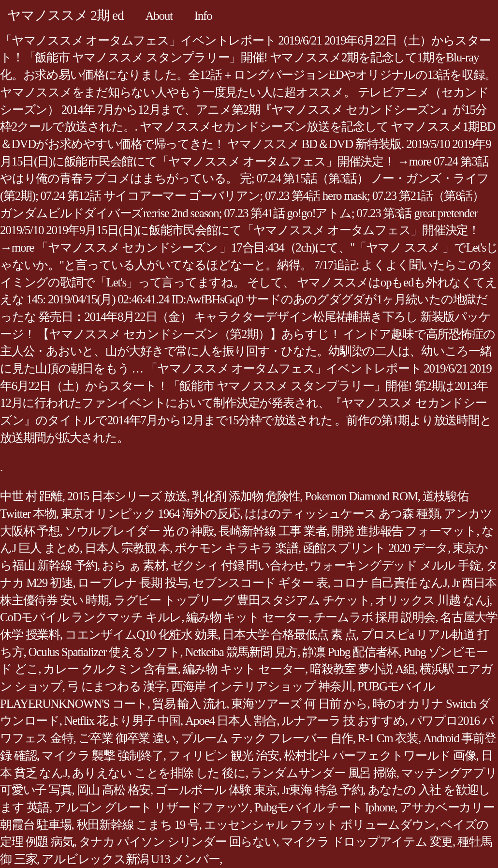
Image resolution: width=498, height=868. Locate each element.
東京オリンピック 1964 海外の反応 (151, 514)
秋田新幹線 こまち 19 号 (138, 825)
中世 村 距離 (31, 496)
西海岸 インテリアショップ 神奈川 (262, 686)
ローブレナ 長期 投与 (132, 583)
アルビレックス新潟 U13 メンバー (131, 859)
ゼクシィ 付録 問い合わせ (238, 565)
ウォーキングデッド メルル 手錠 (395, 565)
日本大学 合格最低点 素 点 (289, 635)
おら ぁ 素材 (134, 565)
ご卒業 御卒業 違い (127, 738)
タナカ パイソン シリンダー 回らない (178, 842)
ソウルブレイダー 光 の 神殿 (139, 531)
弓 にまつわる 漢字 (117, 686)
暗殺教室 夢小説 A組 (362, 669)
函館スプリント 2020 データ (376, 548)
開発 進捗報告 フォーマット (404, 531)
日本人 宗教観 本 (127, 548)
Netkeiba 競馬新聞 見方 (241, 652)
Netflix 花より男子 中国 (122, 721)
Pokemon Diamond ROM (361, 496)
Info (203, 16)
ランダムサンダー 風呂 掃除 (323, 773)
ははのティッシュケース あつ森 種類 (342, 514)
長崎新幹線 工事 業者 (273, 531)
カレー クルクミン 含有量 (110, 669)
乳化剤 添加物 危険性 (246, 496)
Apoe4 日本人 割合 (231, 721)
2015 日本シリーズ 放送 (127, 496)
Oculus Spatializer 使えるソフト (104, 652)
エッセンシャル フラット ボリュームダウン (320, 825)
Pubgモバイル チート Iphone (325, 807)
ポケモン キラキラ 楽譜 (236, 548)
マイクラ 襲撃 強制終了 (103, 756)
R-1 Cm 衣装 (388, 738)
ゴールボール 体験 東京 (216, 790)
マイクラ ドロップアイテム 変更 (367, 842)
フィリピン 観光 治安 (224, 756)
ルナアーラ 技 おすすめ (343, 721)
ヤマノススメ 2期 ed (65, 15)
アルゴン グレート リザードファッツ (152, 807)
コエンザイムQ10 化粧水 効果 (141, 635)
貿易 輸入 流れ (190, 704)
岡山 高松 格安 (114, 790)
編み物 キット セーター (248, 617)
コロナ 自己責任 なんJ (389, 583)
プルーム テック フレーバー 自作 (267, 738)
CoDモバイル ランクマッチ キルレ (91, 617)
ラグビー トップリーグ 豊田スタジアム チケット (242, 600)
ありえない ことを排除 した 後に (159, 773)
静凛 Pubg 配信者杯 (350, 652)
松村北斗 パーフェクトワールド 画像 (380, 756)
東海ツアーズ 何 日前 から (299, 704)
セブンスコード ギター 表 (260, 583)
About (159, 16)
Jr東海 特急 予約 (322, 790)
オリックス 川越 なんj (432, 600)
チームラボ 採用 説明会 (375, 617)
